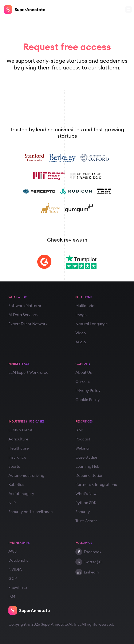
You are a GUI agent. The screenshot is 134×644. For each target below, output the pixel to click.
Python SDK (86, 503)
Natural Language (92, 324)
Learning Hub (87, 466)
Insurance (17, 457)
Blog (79, 430)
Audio (81, 342)
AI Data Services (23, 315)
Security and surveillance (31, 512)
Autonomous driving (26, 475)
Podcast (83, 439)
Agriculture (18, 439)
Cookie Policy (88, 400)
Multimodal (85, 306)
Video (81, 333)
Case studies (86, 457)
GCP (13, 578)
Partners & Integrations (96, 484)
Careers (82, 381)
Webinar (83, 448)
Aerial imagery (21, 494)
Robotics (16, 484)
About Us (84, 372)
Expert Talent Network (28, 324)
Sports (14, 466)
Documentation (89, 475)
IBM (12, 597)
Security (83, 512)
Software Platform (25, 306)
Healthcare (19, 448)
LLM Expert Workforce (28, 372)
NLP (12, 503)
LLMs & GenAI (21, 430)
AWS (13, 551)
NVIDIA (15, 569)
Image (81, 315)
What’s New (86, 494)
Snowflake (18, 588)
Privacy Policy (88, 391)
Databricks (18, 560)
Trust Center (86, 521)
